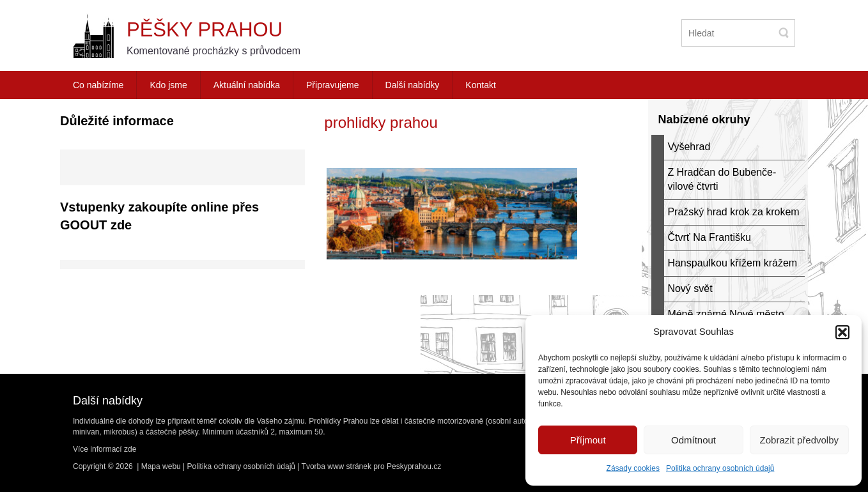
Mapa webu (161, 466)
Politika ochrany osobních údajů (720, 468)
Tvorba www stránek (337, 466)
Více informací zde (105, 449)
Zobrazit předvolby (799, 440)
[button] (842, 332)
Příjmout (588, 440)
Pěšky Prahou (205, 30)
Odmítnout (694, 440)
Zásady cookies (633, 468)
